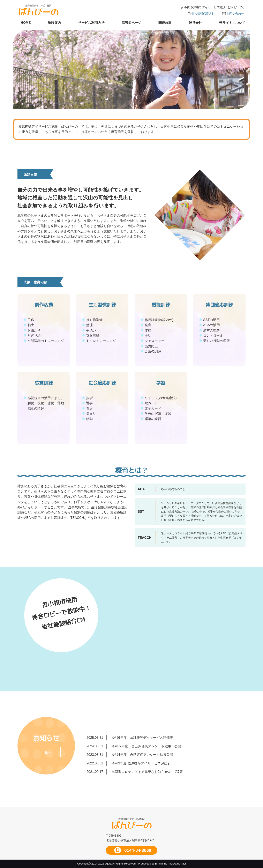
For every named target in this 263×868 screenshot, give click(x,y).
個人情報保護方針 (203, 14)
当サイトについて (232, 23)
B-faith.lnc (161, 864)
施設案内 (54, 23)
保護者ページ (132, 23)
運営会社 (195, 23)
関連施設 (165, 23)
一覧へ (46, 752)
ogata (108, 864)
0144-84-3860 (137, 850)
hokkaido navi (178, 864)
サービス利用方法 (91, 23)
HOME (26, 23)
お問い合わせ (235, 14)
